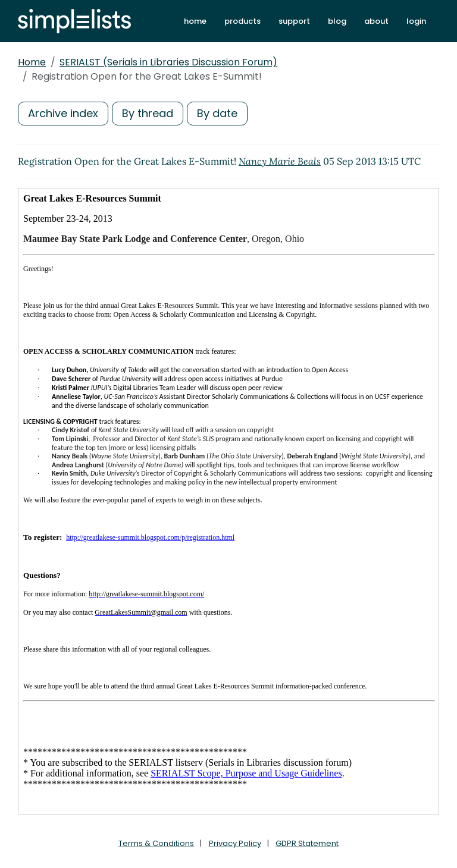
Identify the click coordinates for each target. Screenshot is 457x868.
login (416, 21)
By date (217, 113)
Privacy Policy (235, 843)
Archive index (63, 113)
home (195, 21)
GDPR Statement (307, 843)
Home (32, 62)
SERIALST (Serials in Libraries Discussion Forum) (168, 62)
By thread (148, 113)
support (294, 21)
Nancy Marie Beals (280, 161)
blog (337, 21)
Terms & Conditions (156, 843)
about (376, 21)
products (242, 21)
